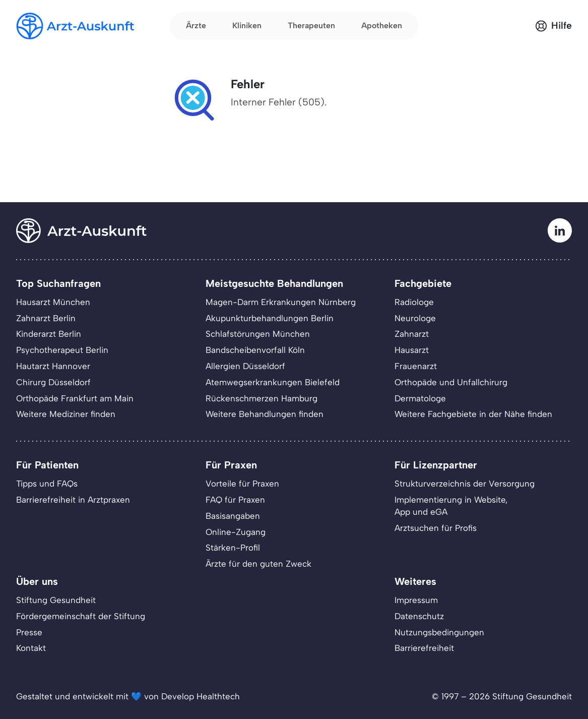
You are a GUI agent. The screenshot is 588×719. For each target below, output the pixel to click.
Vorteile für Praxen (242, 484)
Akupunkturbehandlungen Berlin (270, 318)
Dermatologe (420, 398)
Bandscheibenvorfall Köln (255, 350)
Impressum (416, 600)
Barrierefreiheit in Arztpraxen (73, 500)
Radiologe (414, 302)
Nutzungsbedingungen (439, 632)
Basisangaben (233, 516)
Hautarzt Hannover (53, 366)
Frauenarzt (416, 366)
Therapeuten (311, 25)
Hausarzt (412, 350)
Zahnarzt (412, 334)
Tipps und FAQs (47, 484)
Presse (29, 632)
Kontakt (31, 648)
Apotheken (382, 25)
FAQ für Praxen (235, 500)
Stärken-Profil (233, 548)
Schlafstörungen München (258, 334)
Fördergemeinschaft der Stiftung (81, 616)
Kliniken (247, 25)
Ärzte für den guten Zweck (258, 564)
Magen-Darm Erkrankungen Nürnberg (281, 302)
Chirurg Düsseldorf (53, 382)
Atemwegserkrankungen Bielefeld (273, 382)
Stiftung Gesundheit (56, 600)
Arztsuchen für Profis (436, 528)
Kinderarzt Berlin (49, 334)
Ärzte (196, 25)
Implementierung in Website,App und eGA (451, 506)
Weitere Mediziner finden (66, 414)
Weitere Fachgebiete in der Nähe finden (473, 414)
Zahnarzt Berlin (46, 318)
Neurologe (415, 318)
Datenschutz (419, 616)
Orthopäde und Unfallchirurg (451, 382)
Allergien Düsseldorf (245, 366)
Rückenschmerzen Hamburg (262, 398)
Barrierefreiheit (424, 648)
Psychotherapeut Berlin (62, 350)
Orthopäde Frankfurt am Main (75, 398)
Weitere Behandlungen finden (265, 414)
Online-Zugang (236, 532)
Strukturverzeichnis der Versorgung (465, 484)
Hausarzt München (53, 302)
